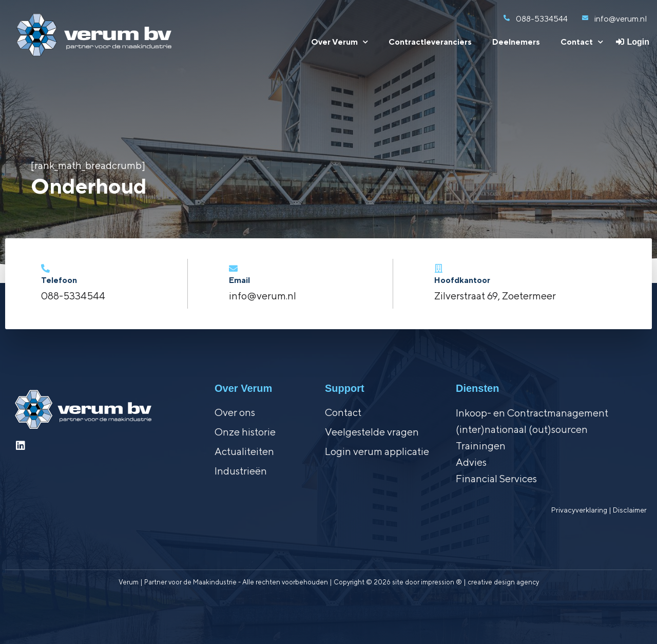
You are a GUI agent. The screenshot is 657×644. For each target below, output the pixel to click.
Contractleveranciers (430, 42)
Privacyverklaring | (582, 510)
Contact (582, 42)
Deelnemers (516, 42)
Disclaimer (630, 510)
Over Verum (340, 42)
